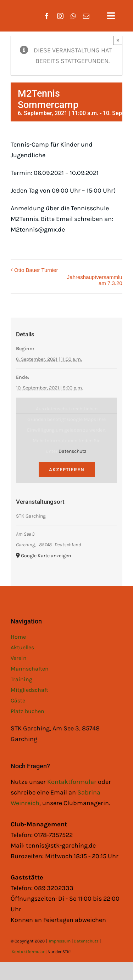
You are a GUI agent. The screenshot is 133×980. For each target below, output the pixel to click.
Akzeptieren (67, 470)
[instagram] (60, 16)
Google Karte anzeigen (46, 556)
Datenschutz (73, 451)
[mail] (86, 16)
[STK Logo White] (18, 11)
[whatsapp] (73, 16)
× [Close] (118, 40)
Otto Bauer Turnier (36, 270)
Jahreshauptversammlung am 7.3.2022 (98, 280)
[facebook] (47, 16)
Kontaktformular (73, 782)
